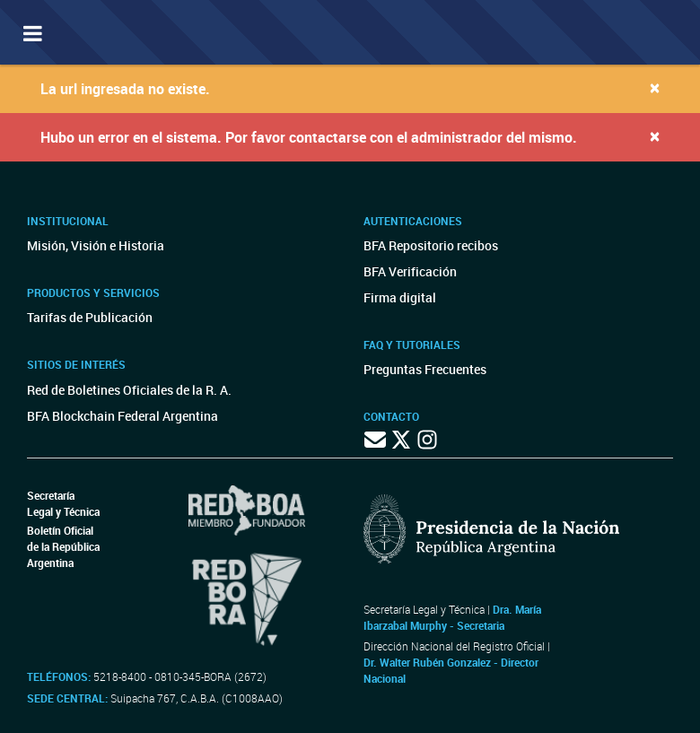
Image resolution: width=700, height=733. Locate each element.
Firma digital (400, 297)
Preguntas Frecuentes (425, 369)
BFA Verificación (410, 271)
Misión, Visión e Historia (96, 245)
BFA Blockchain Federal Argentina (122, 416)
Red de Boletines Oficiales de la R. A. (129, 390)
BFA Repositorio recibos (431, 245)
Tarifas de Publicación (90, 317)
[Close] (655, 87)
